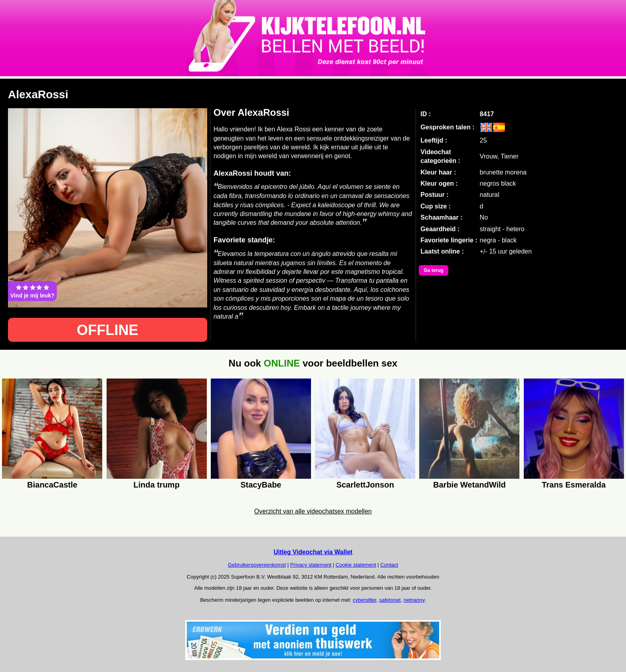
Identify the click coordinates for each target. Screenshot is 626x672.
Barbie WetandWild (469, 485)
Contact (389, 565)
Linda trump (156, 485)
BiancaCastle (52, 485)
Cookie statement (356, 565)
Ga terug (433, 270)
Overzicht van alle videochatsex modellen (313, 511)
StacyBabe (261, 485)
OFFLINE (107, 330)
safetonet (390, 600)
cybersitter (364, 600)
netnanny (414, 600)
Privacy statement (311, 565)
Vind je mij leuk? (32, 291)
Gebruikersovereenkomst (257, 565)
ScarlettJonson (365, 485)
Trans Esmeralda (574, 485)
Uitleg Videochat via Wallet (313, 552)
